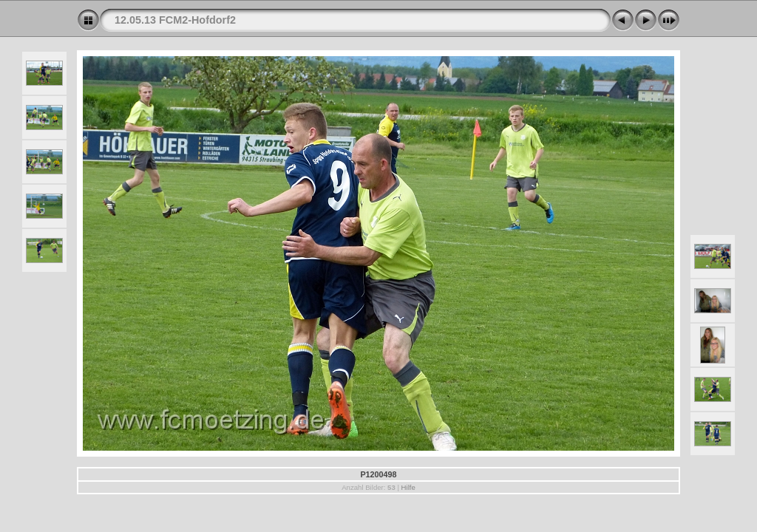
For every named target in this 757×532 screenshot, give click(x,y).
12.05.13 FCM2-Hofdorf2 (175, 20)
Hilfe (408, 487)
